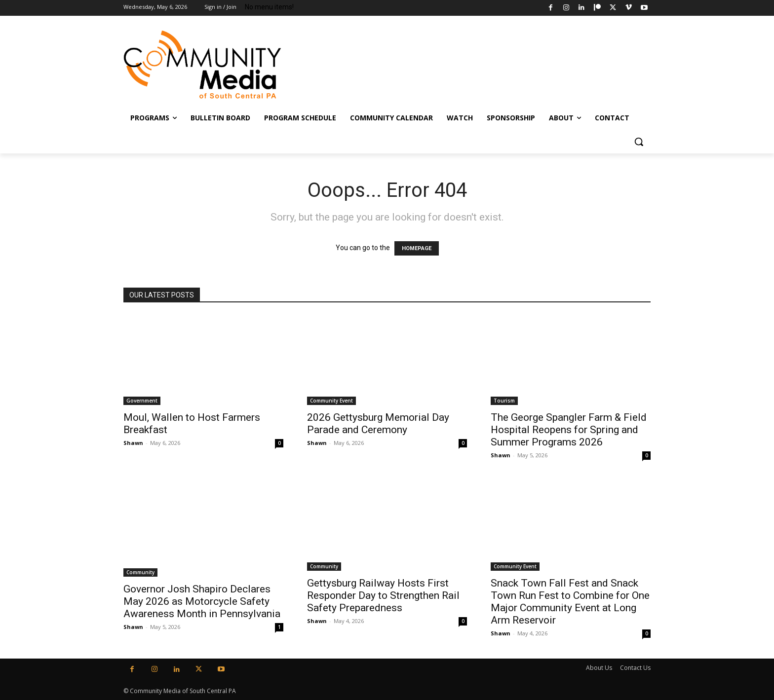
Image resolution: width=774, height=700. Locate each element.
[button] (639, 142)
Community (140, 572)
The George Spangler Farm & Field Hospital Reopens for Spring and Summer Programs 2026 (569, 430)
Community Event (331, 401)
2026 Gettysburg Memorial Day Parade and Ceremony (378, 424)
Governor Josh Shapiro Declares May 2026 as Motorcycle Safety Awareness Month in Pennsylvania (202, 601)
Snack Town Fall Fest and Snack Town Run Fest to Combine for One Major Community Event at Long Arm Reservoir (570, 602)
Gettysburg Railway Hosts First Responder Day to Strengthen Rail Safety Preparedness (383, 595)
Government (142, 401)
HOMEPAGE (417, 248)
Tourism (504, 401)
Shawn (133, 443)
